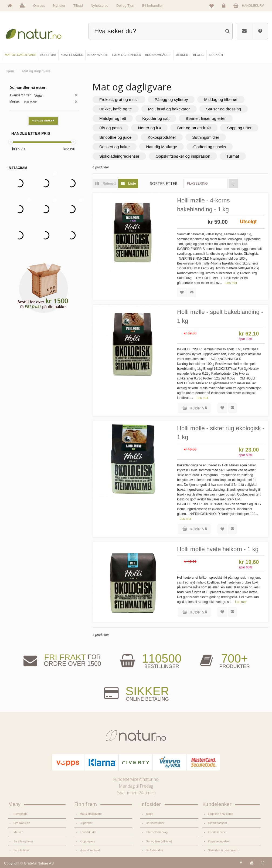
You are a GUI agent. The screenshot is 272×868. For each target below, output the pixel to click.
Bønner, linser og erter (206, 118)
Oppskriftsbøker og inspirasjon (183, 156)
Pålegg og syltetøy (171, 99)
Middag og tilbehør (221, 99)
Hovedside (21, 814)
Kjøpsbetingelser (219, 841)
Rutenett (104, 184)
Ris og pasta (110, 128)
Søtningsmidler (206, 137)
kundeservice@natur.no (136, 779)
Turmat (233, 156)
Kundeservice (217, 832)
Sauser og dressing (224, 109)
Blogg (149, 814)
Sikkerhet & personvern (223, 850)
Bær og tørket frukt (194, 128)
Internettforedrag (157, 832)
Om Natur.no (22, 823)
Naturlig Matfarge (161, 147)
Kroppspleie (87, 841)
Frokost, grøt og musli (119, 99)
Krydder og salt (156, 118)
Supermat (86, 823)
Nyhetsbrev (100, 6)
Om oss (39, 6)
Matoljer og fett (113, 118)
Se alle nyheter (23, 841)
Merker (18, 832)
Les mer (231, 283)
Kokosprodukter (162, 137)
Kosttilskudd (88, 832)
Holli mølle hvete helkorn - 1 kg (218, 549)
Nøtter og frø (149, 128)
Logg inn (225, 7)
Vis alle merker (43, 121)
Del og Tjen (125, 6)
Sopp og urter (239, 128)
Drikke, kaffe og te (116, 109)
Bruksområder (155, 823)
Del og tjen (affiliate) (159, 841)
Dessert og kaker (115, 147)
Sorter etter (164, 183)
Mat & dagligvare (91, 814)
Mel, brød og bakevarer (169, 109)
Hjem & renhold (90, 850)
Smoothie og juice (115, 137)
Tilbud (78, 6)
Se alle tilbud (22, 850)
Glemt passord (217, 823)
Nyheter (59, 6)
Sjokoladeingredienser (119, 156)
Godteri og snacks (210, 147)
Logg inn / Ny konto (220, 814)
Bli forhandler (153, 6)
